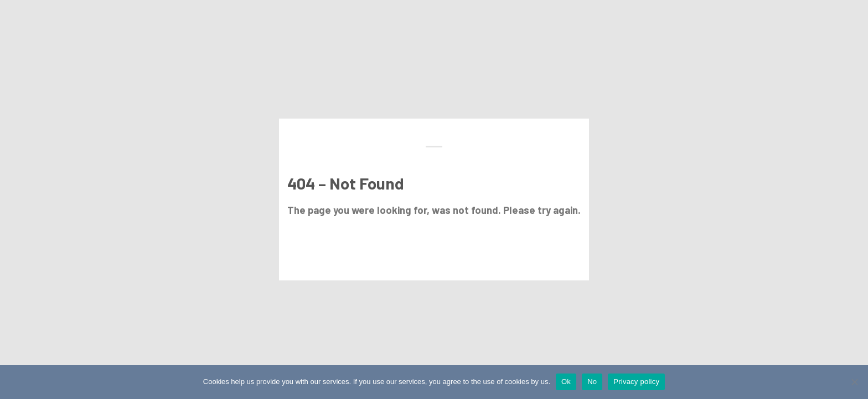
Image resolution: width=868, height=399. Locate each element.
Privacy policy (636, 382)
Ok (566, 382)
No (592, 382)
